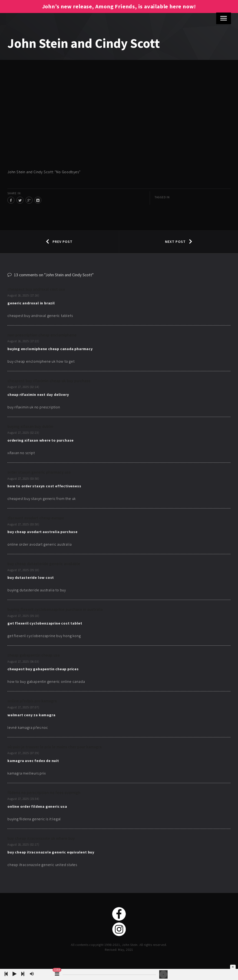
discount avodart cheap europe (36, 518)
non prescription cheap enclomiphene (42, 335)
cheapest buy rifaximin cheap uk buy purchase (49, 381)
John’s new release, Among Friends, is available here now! (119, 6)
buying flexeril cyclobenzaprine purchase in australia (55, 609)
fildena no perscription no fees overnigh (44, 793)
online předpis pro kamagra (32, 701)
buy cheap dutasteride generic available (44, 564)
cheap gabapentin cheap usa (33, 655)
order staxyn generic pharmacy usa (39, 472)
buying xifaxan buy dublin (30, 426)
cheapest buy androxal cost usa (36, 289)
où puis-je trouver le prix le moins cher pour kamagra (55, 747)
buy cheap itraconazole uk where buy (41, 838)
